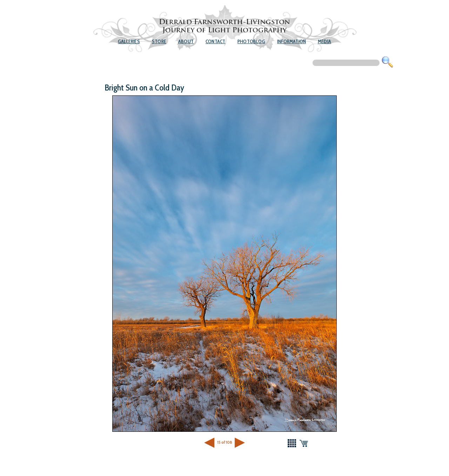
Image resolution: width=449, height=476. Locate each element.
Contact (215, 41)
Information (291, 41)
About (186, 41)
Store (159, 41)
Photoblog (251, 41)
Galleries (129, 41)
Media (324, 41)
